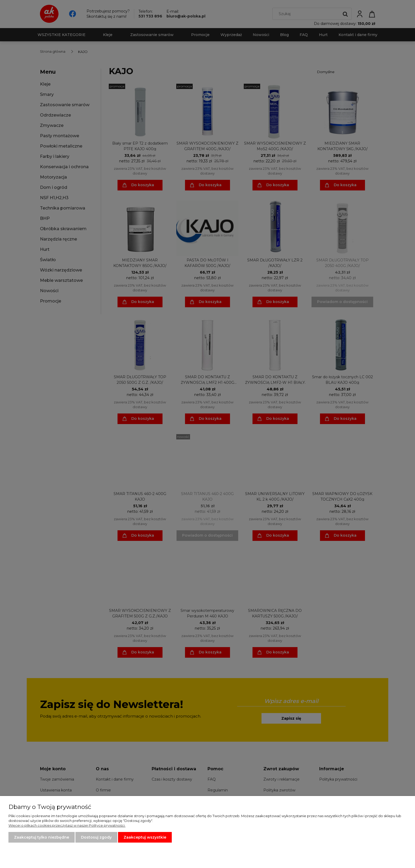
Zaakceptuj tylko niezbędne (42, 837)
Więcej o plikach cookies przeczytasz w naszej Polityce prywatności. (67, 825)
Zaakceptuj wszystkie (145, 837)
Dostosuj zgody (96, 837)
